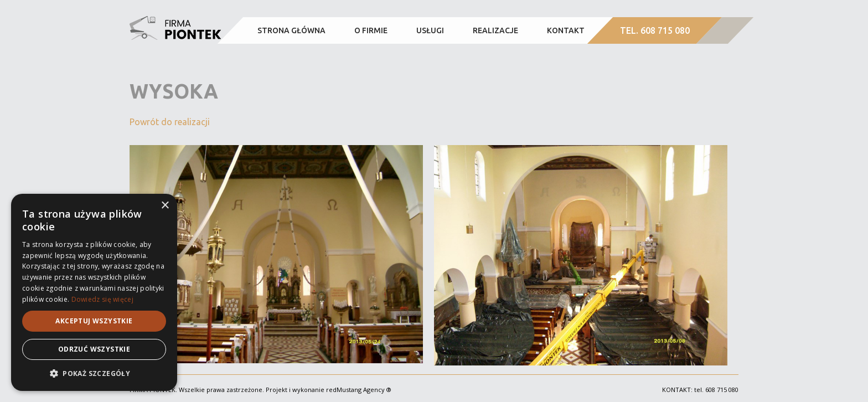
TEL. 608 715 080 (655, 30)
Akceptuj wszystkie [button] (94, 321)
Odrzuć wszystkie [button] (94, 349)
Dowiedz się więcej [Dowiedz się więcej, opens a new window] (102, 299)
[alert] (94, 292)
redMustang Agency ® (359, 390)
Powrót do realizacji (170, 122)
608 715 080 (722, 390)
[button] (94, 373)
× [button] (165, 206)
